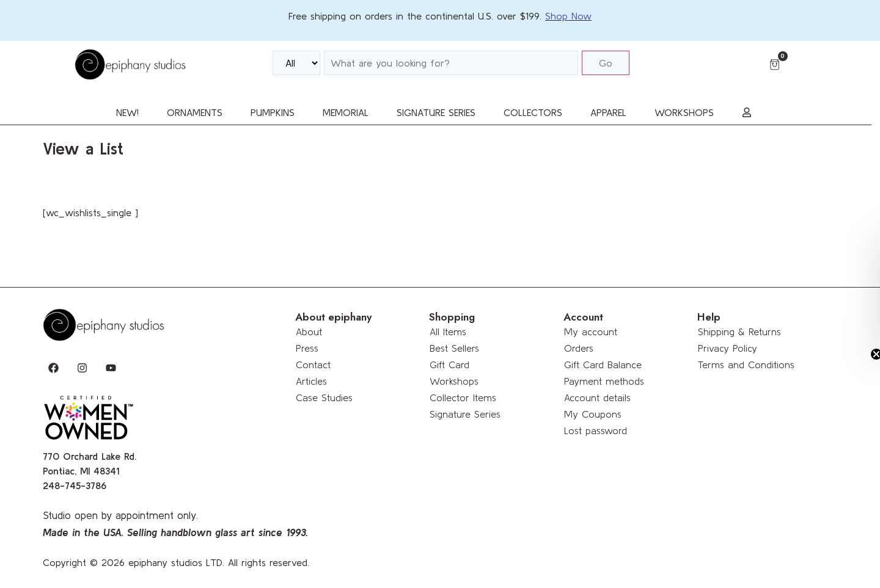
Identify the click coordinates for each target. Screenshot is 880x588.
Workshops (454, 381)
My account (591, 332)
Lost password (596, 430)
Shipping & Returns (739, 332)
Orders (579, 348)
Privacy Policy (728, 348)
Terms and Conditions (746, 365)
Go (606, 63)
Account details (597, 397)
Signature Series (465, 414)
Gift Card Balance (603, 365)
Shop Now (568, 16)
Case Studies (324, 397)
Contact (313, 365)
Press (307, 348)
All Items (448, 332)
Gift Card (449, 365)
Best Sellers (454, 348)
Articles (311, 381)
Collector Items (463, 397)
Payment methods (604, 381)
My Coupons (593, 414)
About (309, 332)
